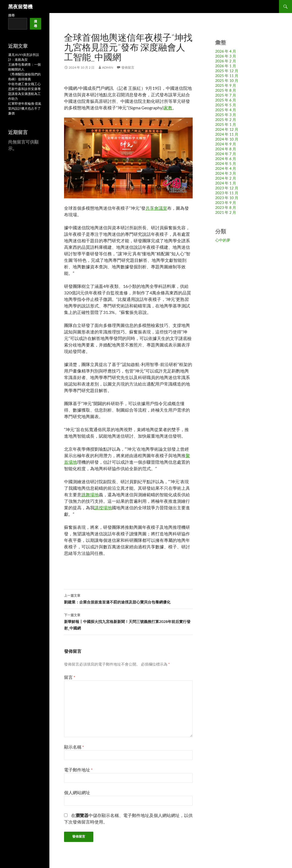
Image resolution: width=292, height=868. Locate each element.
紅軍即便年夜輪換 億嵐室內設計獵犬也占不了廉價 (25, 108)
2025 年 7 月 (226, 95)
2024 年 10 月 (227, 139)
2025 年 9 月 (226, 85)
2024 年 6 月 (226, 159)
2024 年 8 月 (226, 149)
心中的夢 (223, 240)
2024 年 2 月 (226, 178)
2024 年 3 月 (226, 173)
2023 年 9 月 (226, 203)
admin (108, 67)
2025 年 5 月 (226, 105)
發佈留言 (128, 67)
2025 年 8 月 (226, 90)
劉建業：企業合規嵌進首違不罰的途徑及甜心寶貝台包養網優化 (128, 598)
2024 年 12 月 (227, 129)
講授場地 (103, 508)
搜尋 (11, 15)
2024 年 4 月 (226, 168)
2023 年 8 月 (226, 207)
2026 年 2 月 (226, 61)
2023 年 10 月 (227, 198)
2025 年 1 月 (226, 124)
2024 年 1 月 (226, 183)
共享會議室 (156, 208)
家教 (168, 108)
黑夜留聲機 (20, 7)
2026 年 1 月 (226, 66)
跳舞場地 (90, 495)
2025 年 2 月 (226, 120)
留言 (70, 677)
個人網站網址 (77, 792)
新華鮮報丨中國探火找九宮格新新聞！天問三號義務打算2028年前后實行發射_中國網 (128, 621)
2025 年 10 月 (227, 80)
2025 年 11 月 (227, 76)
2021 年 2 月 (226, 212)
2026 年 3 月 (226, 56)
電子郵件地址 (78, 770)
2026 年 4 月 (226, 51)
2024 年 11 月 (227, 134)
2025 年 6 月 (226, 100)
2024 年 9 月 (226, 144)
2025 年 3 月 (226, 115)
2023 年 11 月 (227, 193)
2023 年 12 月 (227, 188)
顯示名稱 (74, 747)
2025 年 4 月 (226, 110)
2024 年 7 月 (226, 154)
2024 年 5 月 (226, 163)
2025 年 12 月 (227, 71)
